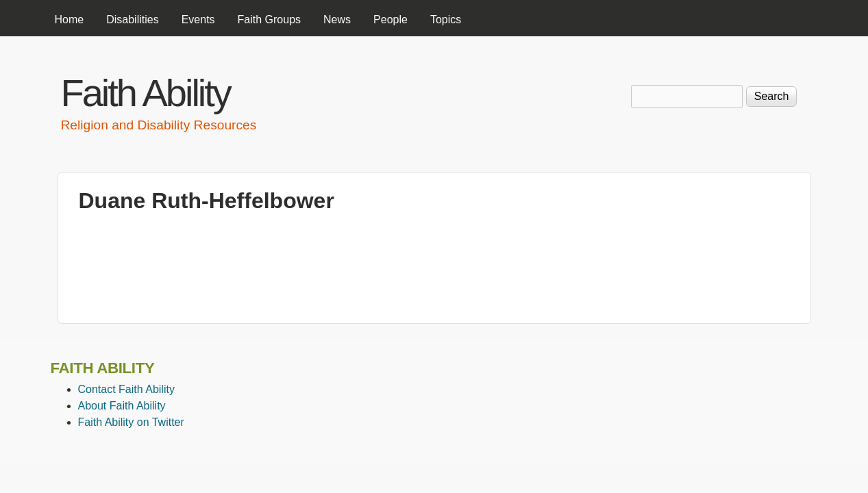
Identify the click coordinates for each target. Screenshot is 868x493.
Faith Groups (269, 20)
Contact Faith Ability (126, 389)
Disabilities (132, 20)
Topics (446, 20)
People (390, 20)
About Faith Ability (122, 406)
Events (198, 20)
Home (70, 20)
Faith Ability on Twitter (131, 422)
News (337, 20)
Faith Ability (146, 93)
